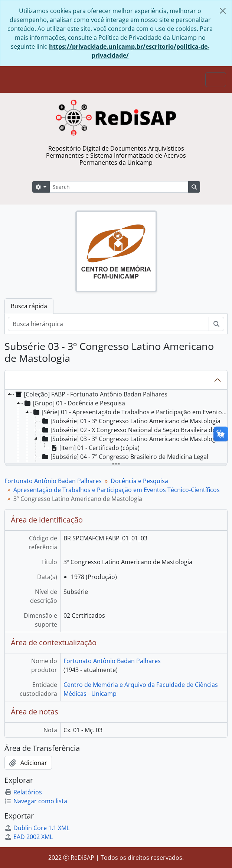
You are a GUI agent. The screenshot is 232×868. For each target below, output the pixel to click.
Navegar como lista (36, 801)
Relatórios (23, 792)
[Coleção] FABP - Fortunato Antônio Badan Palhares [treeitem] (91, 394)
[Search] (119, 187)
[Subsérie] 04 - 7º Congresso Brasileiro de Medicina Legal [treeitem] (125, 457)
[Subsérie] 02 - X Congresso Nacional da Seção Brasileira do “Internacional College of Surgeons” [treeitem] (135, 430)
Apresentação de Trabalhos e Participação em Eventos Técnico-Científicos (117, 490)
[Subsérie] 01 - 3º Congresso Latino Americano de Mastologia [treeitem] (131, 421)
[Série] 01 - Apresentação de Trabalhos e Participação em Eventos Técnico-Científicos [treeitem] (130, 412)
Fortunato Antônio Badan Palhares (53, 481)
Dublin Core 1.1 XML (37, 828)
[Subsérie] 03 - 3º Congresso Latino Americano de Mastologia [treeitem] (131, 439)
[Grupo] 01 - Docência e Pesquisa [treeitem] (74, 403)
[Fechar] (223, 11)
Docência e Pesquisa (139, 481)
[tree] (116, 427)
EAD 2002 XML (29, 837)
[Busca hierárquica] (108, 324)
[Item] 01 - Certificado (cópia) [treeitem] (95, 448)
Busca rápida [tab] (29, 306)
